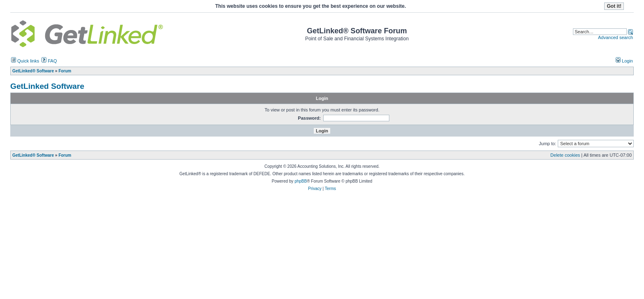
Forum (65, 155)
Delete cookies (565, 155)
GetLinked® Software (33, 155)
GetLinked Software (47, 86)
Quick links (25, 61)
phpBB (301, 181)
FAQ (49, 61)
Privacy (315, 189)
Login (624, 61)
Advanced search (615, 37)
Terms (330, 189)
